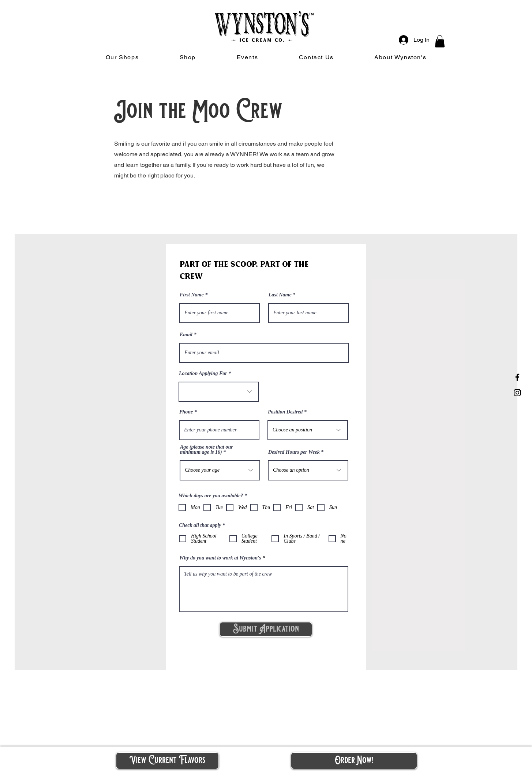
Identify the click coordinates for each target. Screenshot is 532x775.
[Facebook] (517, 377)
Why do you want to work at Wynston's (220, 558)
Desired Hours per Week (294, 452)
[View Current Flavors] (167, 761)
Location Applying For (203, 374)
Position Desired (285, 412)
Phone (186, 412)
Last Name (280, 295)
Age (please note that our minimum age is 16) (207, 450)
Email (186, 335)
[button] (440, 41)
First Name (192, 295)
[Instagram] (517, 393)
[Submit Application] (266, 629)
